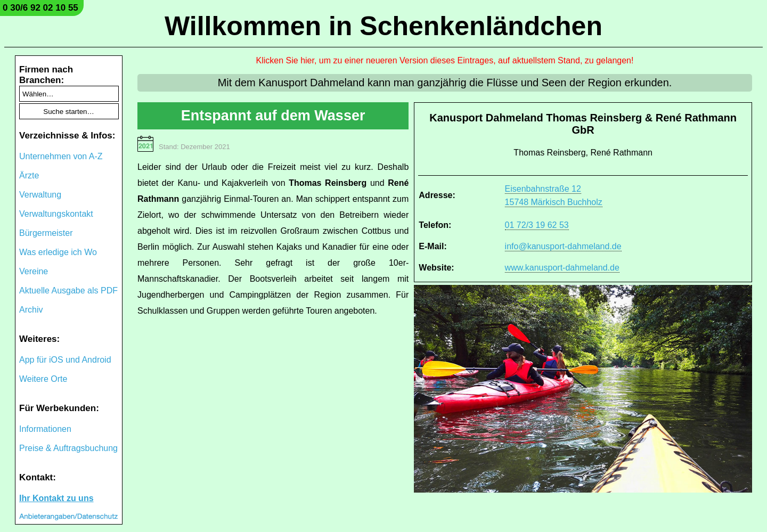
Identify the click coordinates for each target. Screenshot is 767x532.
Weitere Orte (43, 379)
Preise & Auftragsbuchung (68, 448)
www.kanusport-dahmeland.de (562, 268)
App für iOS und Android (65, 360)
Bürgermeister (46, 233)
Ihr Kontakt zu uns (56, 498)
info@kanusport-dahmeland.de (563, 246)
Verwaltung (40, 195)
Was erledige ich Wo (58, 252)
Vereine (34, 271)
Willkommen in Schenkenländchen (383, 26)
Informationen (45, 429)
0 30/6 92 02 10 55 (40, 8)
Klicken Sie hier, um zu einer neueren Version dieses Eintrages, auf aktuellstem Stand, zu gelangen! (445, 60)
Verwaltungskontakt (56, 214)
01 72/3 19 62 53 (537, 225)
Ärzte (29, 175)
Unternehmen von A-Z (61, 156)
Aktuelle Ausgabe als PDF (68, 290)
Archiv (31, 310)
